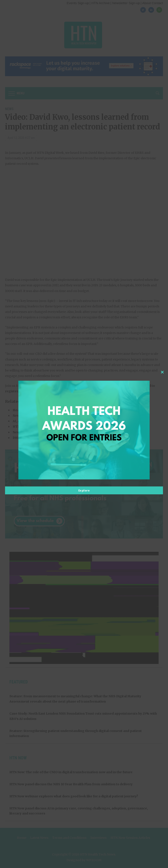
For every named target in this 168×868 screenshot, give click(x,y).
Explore (84, 490)
